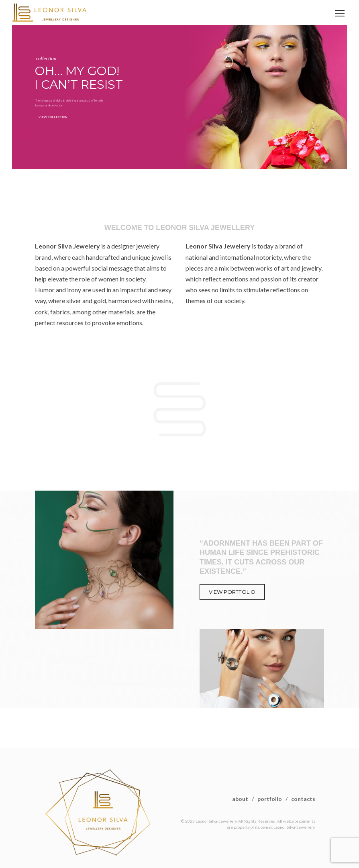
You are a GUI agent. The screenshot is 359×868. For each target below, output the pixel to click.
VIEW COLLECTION (53, 117)
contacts (303, 799)
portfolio (270, 799)
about (240, 799)
